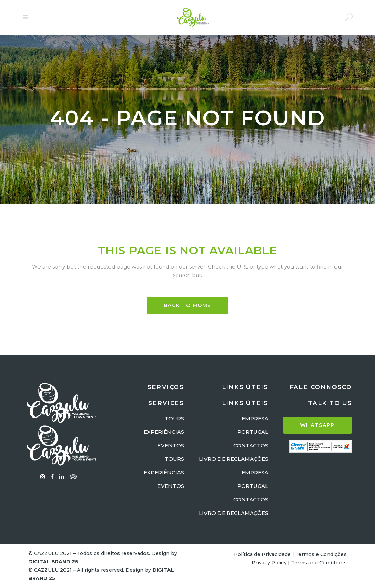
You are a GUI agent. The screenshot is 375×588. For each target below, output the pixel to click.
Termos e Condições (321, 554)
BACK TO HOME (188, 305)
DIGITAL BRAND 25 (53, 562)
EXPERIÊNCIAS (164, 432)
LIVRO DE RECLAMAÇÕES (234, 459)
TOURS (174, 418)
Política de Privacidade (262, 554)
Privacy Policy (269, 563)
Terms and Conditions (319, 563)
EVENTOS (171, 445)
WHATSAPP (317, 425)
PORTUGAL (253, 432)
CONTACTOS (251, 445)
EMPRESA (255, 418)
